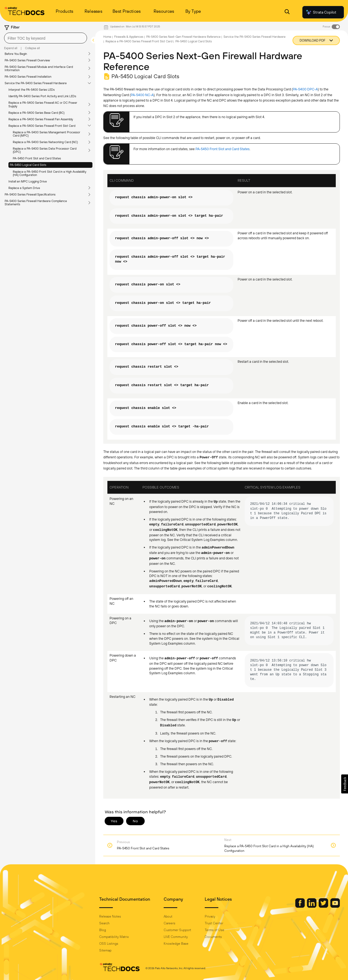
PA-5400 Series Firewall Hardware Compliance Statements (36, 203)
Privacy (210, 916)
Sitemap (105, 950)
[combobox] (46, 38)
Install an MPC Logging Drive (28, 181)
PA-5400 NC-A (142, 95)
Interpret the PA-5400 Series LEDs (32, 90)
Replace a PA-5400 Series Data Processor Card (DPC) (45, 150)
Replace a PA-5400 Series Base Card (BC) (36, 113)
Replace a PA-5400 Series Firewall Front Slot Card (42, 126)
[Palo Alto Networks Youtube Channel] (335, 906)
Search (104, 923)
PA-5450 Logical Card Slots (28, 165)
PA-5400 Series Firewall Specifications (30, 194)
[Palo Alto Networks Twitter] (324, 906)
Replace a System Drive (24, 188)
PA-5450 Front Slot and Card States (37, 158)
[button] (345, 784)
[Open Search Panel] (287, 12)
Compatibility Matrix (114, 937)
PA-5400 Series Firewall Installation (28, 77)
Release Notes (110, 916)
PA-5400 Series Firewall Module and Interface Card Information (39, 68)
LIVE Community (176, 937)
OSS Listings (109, 944)
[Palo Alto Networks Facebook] (300, 906)
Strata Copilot (321, 12)
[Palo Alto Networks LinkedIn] (312, 906)
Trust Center (214, 923)
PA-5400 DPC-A (305, 89)
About (168, 916)
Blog (103, 930)
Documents (213, 937)
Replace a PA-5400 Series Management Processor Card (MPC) (46, 134)
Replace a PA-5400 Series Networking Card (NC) (45, 142)
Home (107, 37)
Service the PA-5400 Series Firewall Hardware (36, 83)
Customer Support (177, 930)
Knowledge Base (176, 944)
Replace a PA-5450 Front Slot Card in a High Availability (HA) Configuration (49, 173)
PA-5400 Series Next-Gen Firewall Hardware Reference (183, 37)
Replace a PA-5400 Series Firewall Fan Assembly (41, 119)
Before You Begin (16, 54)
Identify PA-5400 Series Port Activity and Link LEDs (42, 96)
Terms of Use (215, 930)
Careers (170, 923)
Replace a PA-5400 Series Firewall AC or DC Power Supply (43, 104)
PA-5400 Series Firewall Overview (27, 60)
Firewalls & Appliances (129, 37)
